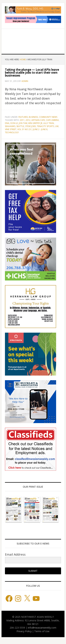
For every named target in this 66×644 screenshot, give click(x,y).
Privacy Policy (24, 631)
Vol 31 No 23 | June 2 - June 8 (32, 129)
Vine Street (11, 129)
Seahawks (10, 126)
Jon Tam (23, 123)
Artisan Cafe (38, 120)
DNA (7, 123)
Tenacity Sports (45, 126)
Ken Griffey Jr (35, 123)
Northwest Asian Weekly (33, 40)
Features (23, 117)
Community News (48, 117)
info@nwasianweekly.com (42, 628)
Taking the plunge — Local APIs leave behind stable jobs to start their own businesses (32, 73)
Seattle (20, 126)
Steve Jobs (31, 126)
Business (33, 117)
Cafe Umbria (52, 120)
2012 (28, 120)
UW (57, 126)
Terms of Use (42, 631)
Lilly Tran (49, 123)
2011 (22, 120)
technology (12, 132)
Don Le (14, 123)
